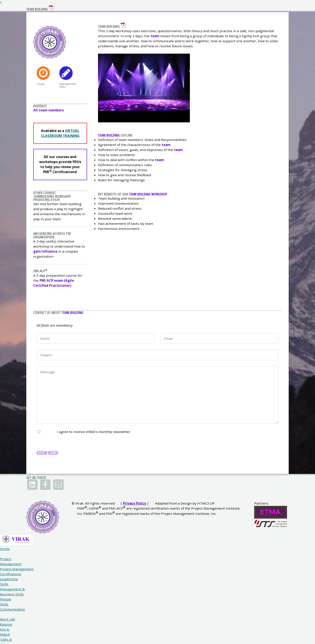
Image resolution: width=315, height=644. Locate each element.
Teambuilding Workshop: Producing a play (56, 243)
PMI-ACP (42, 325)
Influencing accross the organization (56, 285)
